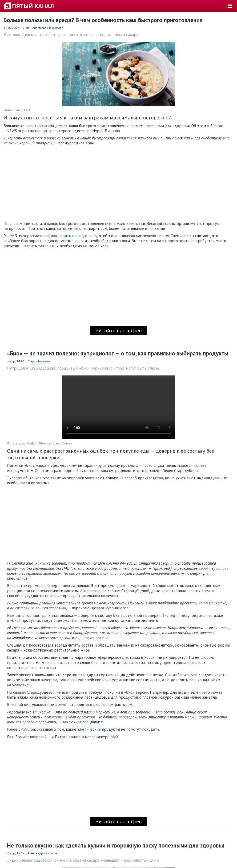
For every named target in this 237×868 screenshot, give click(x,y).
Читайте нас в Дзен (119, 330)
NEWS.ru (14, 131)
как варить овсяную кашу (74, 236)
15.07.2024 (12, 28)
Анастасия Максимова (48, 28)
